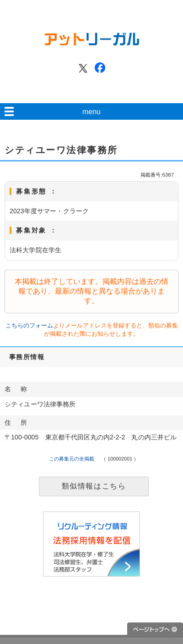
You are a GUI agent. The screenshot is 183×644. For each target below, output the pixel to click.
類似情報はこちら (94, 486)
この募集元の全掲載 (72, 459)
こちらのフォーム (29, 325)
